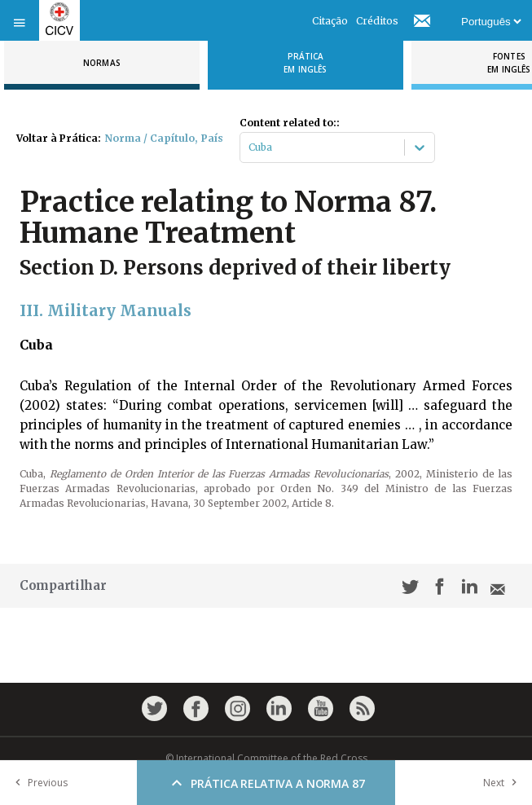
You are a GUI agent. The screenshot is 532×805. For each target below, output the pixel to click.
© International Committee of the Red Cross (266, 758)
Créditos (377, 21)
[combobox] (250, 147)
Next (503, 783)
